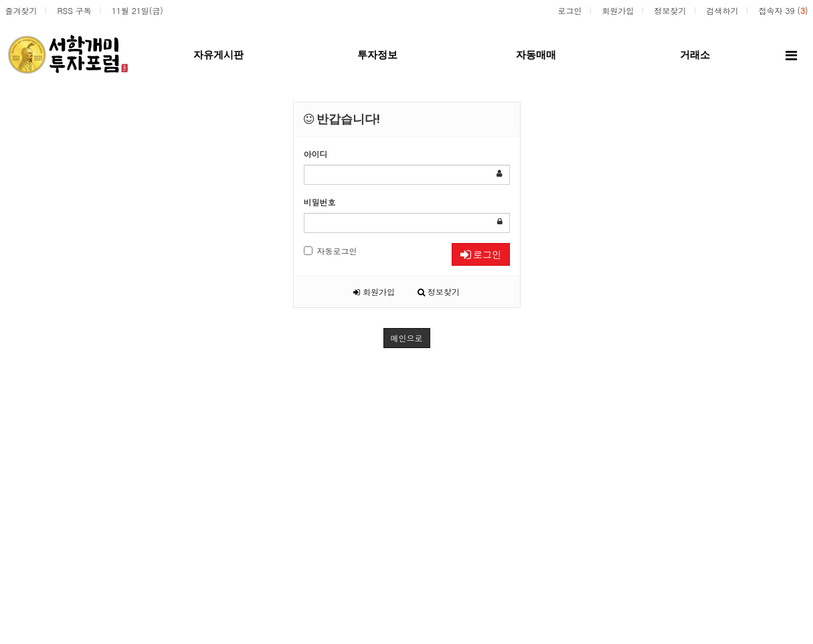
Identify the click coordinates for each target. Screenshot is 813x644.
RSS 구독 (75, 10)
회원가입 (618, 10)
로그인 (569, 10)
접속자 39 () (783, 10)
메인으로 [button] (407, 338)
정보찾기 (670, 10)
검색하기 (722, 10)
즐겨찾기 (21, 10)
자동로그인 (331, 251)
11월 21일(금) (138, 10)
